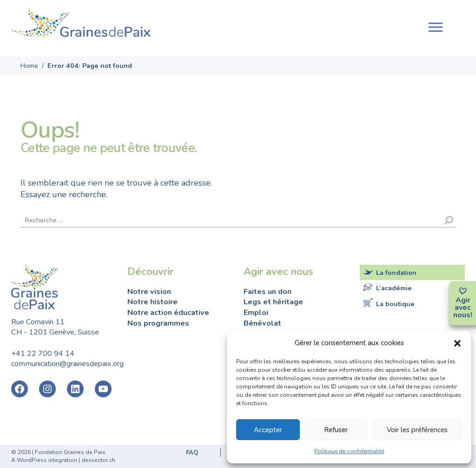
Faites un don (268, 292)
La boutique (395, 303)
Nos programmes (158, 323)
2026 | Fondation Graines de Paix (61, 452)
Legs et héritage (273, 302)
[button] (457, 343)
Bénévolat (262, 323)
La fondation (396, 273)
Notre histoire (152, 302)
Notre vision (149, 292)
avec (463, 308)
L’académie (394, 288)
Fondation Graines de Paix (81, 24)
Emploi (256, 313)
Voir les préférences (417, 430)
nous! (463, 315)
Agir (463, 300)
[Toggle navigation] (436, 26)
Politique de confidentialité (349, 451)
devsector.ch (98, 460)
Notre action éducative (168, 313)
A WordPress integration (44, 460)
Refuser (336, 430)
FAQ (192, 453)
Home (29, 66)
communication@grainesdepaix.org (67, 364)
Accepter (268, 430)
